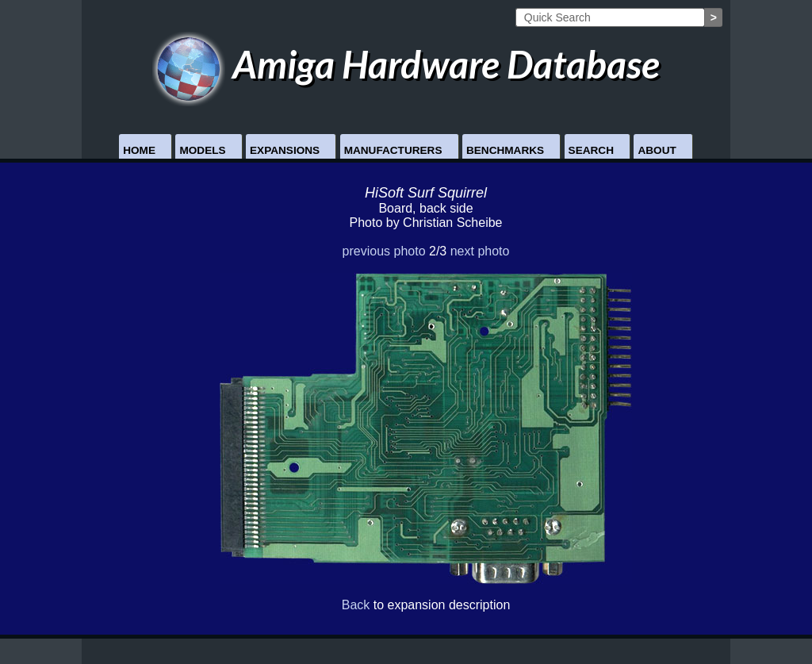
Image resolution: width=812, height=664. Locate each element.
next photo (480, 251)
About (657, 150)
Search (591, 150)
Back (356, 605)
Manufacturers (393, 150)
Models (202, 150)
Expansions (285, 150)
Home (139, 150)
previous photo (384, 251)
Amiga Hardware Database (406, 64)
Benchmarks (505, 150)
